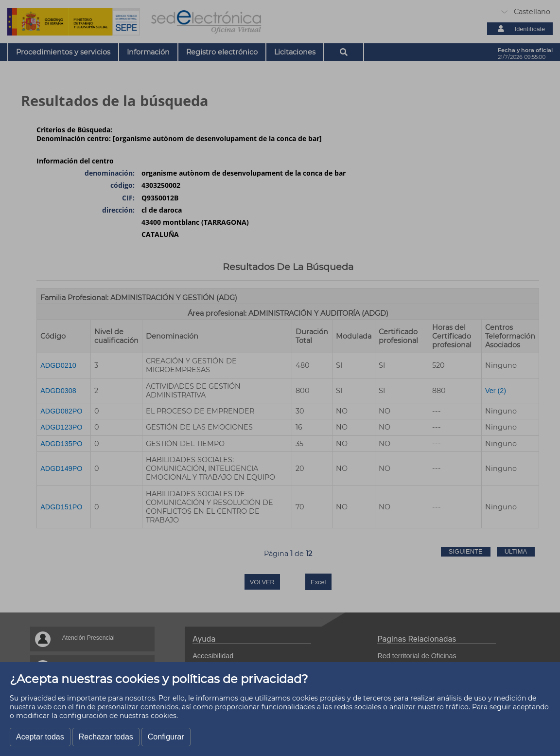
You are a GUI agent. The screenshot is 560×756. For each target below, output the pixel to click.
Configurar (166, 737)
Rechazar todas (106, 737)
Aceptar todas (40, 737)
